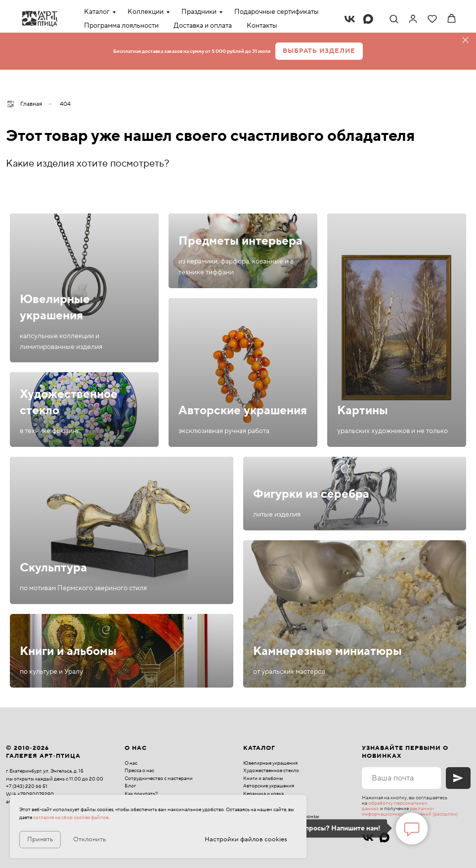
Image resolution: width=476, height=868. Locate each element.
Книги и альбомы (68, 651)
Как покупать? (141, 794)
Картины (363, 411)
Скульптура (53, 568)
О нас (131, 763)
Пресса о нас (139, 770)
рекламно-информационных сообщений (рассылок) (410, 811)
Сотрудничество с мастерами (159, 778)
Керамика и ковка (263, 794)
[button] (394, 19)
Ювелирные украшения (55, 307)
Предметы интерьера (240, 241)
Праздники (199, 12)
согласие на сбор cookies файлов (71, 817)
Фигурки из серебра (311, 494)
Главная (24, 104)
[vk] (350, 19)
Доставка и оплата (203, 26)
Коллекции (146, 12)
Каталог (97, 12)
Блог (130, 786)
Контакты (262, 26)
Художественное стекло (271, 770)
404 (65, 104)
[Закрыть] (465, 40)
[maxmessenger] (368, 19)
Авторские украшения (243, 411)
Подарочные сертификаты (277, 12)
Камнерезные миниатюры (327, 651)
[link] (413, 19)
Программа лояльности (121, 26)
